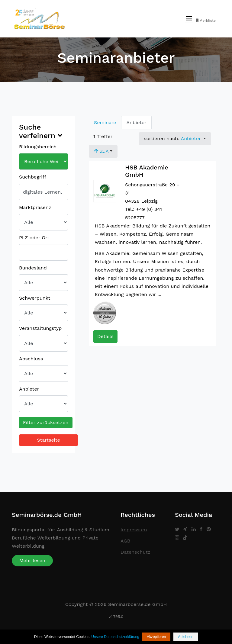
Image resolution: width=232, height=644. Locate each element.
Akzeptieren (156, 637)
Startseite (48, 440)
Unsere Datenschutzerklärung (115, 637)
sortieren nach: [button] (173, 138)
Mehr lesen (32, 560)
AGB (125, 541)
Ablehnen (186, 637)
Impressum (134, 530)
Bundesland (33, 268)
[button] (103, 151)
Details (105, 336)
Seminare (105, 122)
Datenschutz (135, 552)
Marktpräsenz (35, 207)
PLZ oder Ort (34, 238)
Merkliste (205, 21)
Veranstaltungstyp (40, 328)
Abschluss (31, 359)
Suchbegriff (33, 177)
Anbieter (29, 389)
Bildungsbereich (38, 147)
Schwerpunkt (35, 298)
